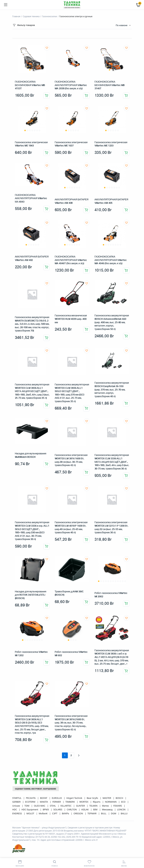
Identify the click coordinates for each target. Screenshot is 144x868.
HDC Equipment (30, 809)
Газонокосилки (50, 16)
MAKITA (44, 802)
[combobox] (123, 26)
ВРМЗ (46, 809)
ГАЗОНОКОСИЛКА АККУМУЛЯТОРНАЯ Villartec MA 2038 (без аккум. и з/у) (71, 85)
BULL (104, 813)
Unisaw (16, 806)
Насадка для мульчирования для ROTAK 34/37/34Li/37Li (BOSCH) (31, 595)
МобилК (43, 813)
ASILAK (85, 809)
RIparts (97, 802)
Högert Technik (75, 798)
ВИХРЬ (66, 813)
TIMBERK (70, 802)
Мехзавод (108, 809)
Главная (16, 16)
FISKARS (118, 806)
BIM (96, 809)
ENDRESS (17, 813)
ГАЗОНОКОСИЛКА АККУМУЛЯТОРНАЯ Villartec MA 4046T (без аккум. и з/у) (71, 260)
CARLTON (72, 809)
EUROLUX (57, 798)
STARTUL (17, 798)
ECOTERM (30, 802)
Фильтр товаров (24, 25)
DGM (114, 813)
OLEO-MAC (40, 806)
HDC (15, 809)
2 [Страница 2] (71, 755)
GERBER (17, 802)
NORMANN (111, 802)
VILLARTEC (66, 806)
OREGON (79, 813)
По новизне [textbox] (122, 25)
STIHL (53, 806)
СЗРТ (55, 813)
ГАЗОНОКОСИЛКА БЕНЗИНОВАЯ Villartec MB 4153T (30, 85)
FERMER (57, 802)
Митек (106, 806)
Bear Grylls (93, 798)
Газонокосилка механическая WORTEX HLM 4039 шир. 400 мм (71, 319)
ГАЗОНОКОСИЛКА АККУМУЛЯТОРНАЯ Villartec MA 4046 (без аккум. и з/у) (111, 260)
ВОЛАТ (44, 798)
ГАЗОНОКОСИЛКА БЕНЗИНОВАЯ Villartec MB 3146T (110, 85)
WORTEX (84, 802)
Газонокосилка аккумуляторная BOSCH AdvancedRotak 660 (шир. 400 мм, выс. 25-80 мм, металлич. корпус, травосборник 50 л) (112, 322)
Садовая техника (31, 16)
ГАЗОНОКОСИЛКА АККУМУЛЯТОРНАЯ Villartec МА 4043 (31, 199)
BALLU (124, 813)
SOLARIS (58, 809)
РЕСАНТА (31, 798)
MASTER (107, 798)
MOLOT (31, 813)
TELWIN (94, 806)
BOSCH (120, 798)
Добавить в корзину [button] (47, 96)
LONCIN (122, 809)
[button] (47, 48)
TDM (27, 806)
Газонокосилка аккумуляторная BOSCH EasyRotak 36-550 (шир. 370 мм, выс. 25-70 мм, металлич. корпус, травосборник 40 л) (112, 390)
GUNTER (81, 806)
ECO (124, 802)
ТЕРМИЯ (92, 813)
